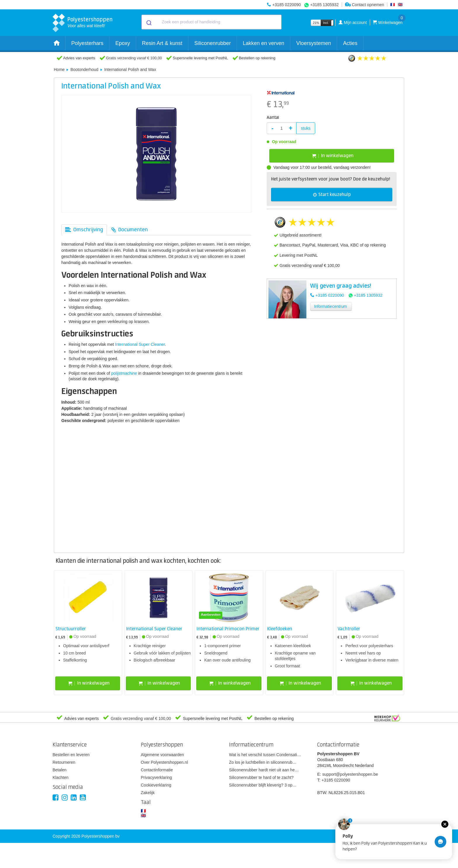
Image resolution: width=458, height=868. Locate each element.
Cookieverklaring (156, 785)
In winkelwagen (333, 156)
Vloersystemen (314, 43)
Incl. (326, 23)
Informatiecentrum (331, 306)
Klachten (60, 777)
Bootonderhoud (84, 70)
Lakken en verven (263, 43)
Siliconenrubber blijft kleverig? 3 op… (263, 785)
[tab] (84, 230)
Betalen (59, 770)
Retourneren (64, 762)
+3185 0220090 (287, 5)
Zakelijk (148, 793)
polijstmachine (124, 373)
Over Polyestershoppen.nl (164, 762)
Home (59, 70)
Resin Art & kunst (162, 43)
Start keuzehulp (332, 195)
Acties (350, 43)
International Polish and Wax (130, 70)
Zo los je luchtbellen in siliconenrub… (263, 762)
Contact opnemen (365, 5)
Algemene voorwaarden (162, 755)
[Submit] (149, 22)
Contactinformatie (157, 770)
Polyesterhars (87, 43)
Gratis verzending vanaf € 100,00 (134, 58)
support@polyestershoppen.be (350, 774)
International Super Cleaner (140, 344)
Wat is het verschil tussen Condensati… (265, 755)
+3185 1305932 (325, 5)
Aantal (273, 118)
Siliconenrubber (212, 43)
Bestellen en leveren (71, 755)
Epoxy (123, 43)
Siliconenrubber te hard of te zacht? (261, 777)
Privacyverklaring (156, 777)
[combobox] (211, 22)
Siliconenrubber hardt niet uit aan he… (264, 770)
